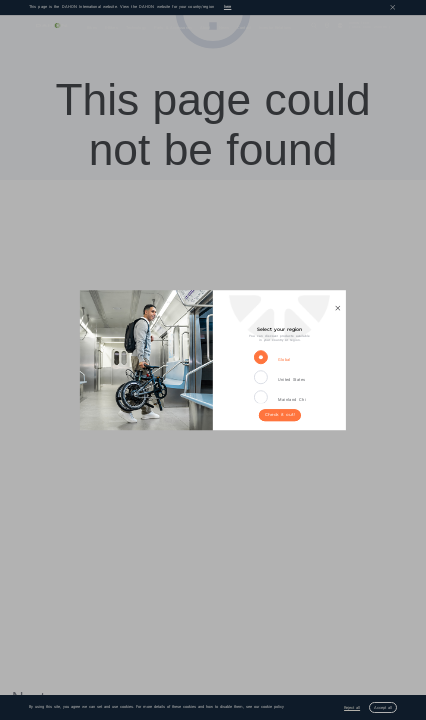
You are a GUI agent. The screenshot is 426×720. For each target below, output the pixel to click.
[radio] (265, 358)
